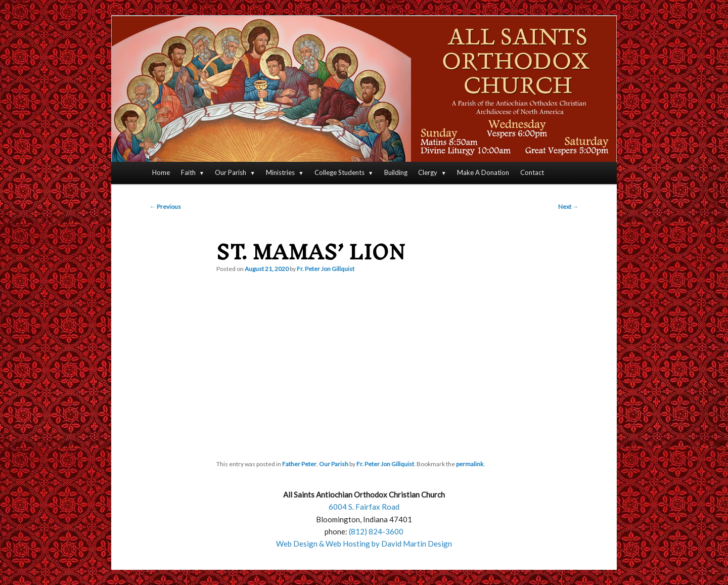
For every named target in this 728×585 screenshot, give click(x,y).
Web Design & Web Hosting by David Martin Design (364, 544)
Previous (165, 207)
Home (161, 172)
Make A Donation (483, 172)
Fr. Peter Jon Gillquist (326, 269)
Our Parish (231, 172)
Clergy (428, 172)
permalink (470, 464)
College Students (339, 172)
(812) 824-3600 (376, 531)
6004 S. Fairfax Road (364, 507)
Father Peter (299, 464)
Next (568, 207)
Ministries (280, 172)
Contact (532, 172)
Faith (188, 172)
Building (396, 172)
